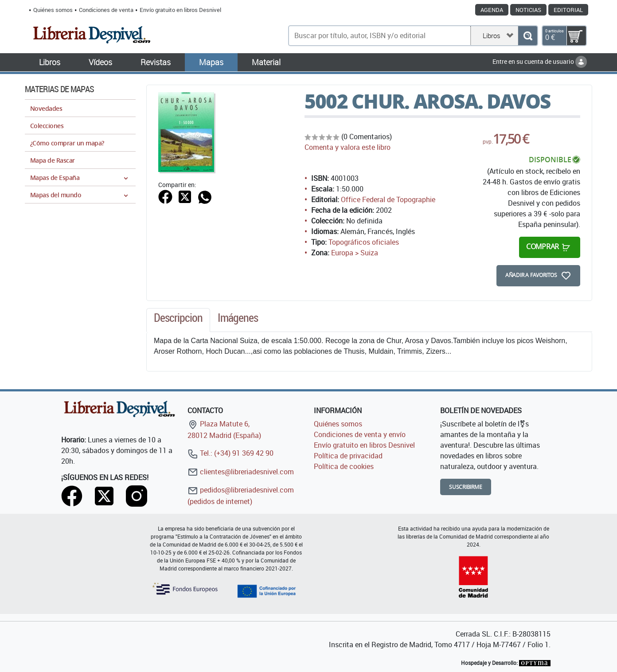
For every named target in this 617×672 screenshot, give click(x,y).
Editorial (568, 10)
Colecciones (47, 126)
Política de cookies (344, 466)
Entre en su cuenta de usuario (540, 61)
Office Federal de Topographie (388, 199)
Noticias (528, 10)
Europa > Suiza (355, 253)
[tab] (178, 320)
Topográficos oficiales (364, 242)
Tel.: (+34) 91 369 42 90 (230, 453)
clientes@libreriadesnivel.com (241, 472)
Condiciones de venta (106, 10)
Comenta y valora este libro (348, 147)
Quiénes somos (53, 10)
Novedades (46, 108)
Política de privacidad (348, 456)
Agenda (492, 10)
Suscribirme (466, 487)
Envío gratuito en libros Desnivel (180, 10)
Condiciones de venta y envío (360, 434)
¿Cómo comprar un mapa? (67, 143)
